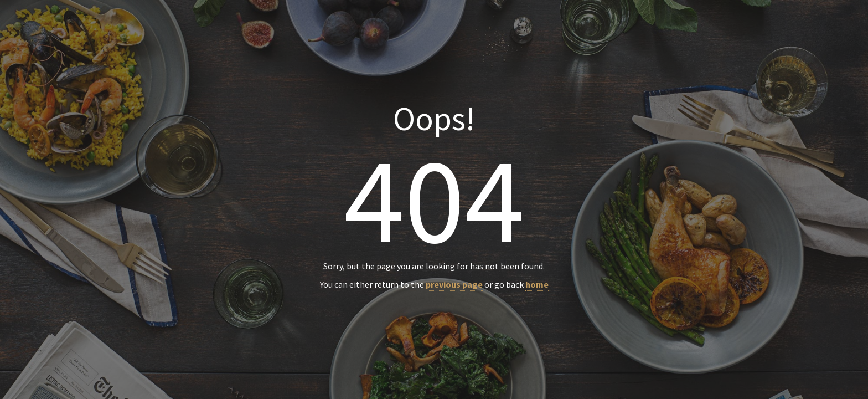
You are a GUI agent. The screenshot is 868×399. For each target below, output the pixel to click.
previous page (454, 285)
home (537, 285)
